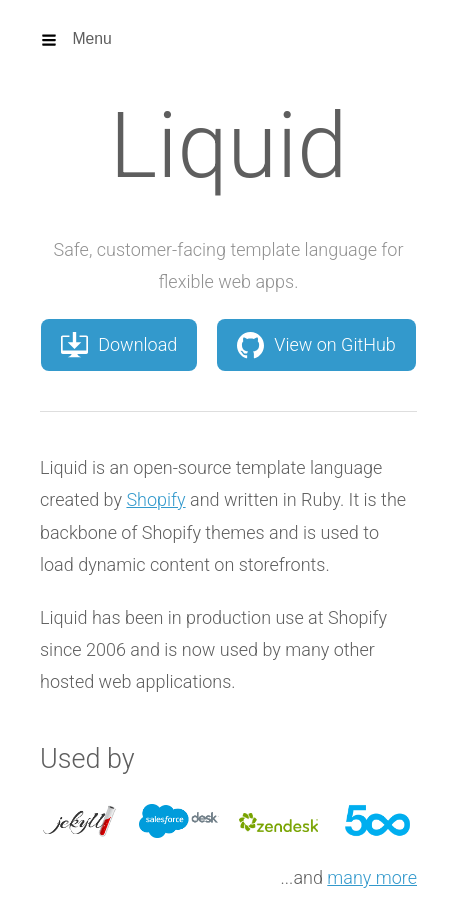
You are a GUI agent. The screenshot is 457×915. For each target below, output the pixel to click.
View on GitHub (316, 345)
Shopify (155, 499)
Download (119, 345)
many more (372, 877)
